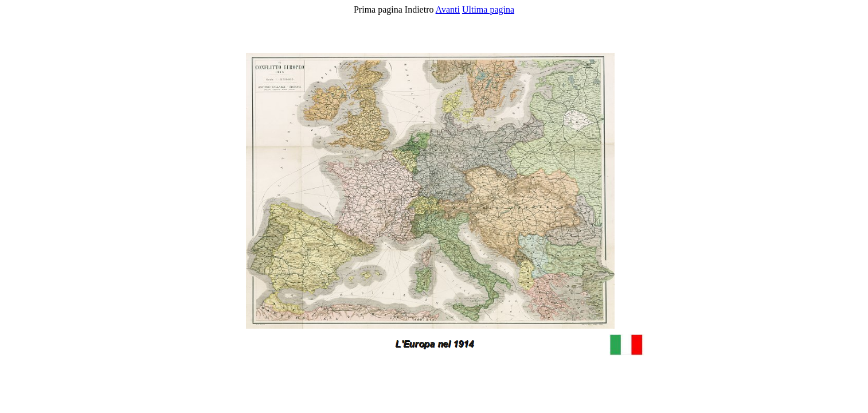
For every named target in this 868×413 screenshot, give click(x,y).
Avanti (448, 9)
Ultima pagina (488, 9)
